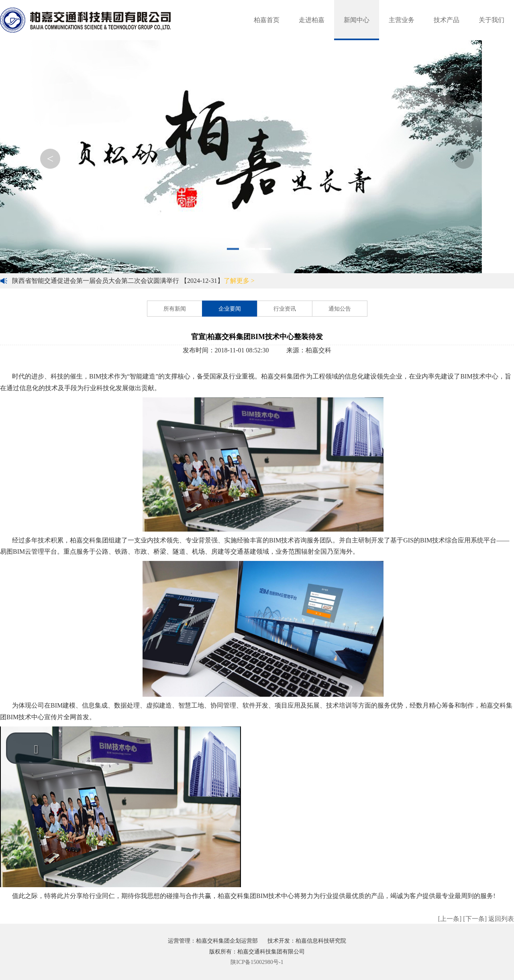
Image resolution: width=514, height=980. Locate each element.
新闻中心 (357, 20)
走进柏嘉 (312, 20)
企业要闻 (230, 309)
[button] (30, 748)
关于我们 (492, 20)
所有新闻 (175, 309)
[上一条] (450, 919)
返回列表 (501, 919)
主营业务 (402, 20)
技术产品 (447, 20)
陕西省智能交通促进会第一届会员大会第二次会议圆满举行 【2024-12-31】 (133, 281)
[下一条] (475, 919)
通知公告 (340, 309)
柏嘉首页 (267, 20)
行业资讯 (285, 309)
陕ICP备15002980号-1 (257, 962)
